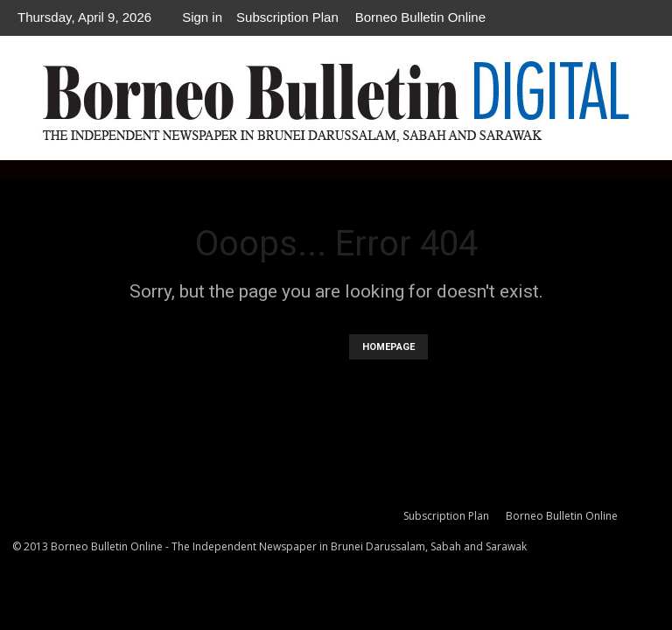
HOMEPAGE (388, 347)
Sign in (202, 17)
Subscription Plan (287, 17)
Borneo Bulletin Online (420, 17)
